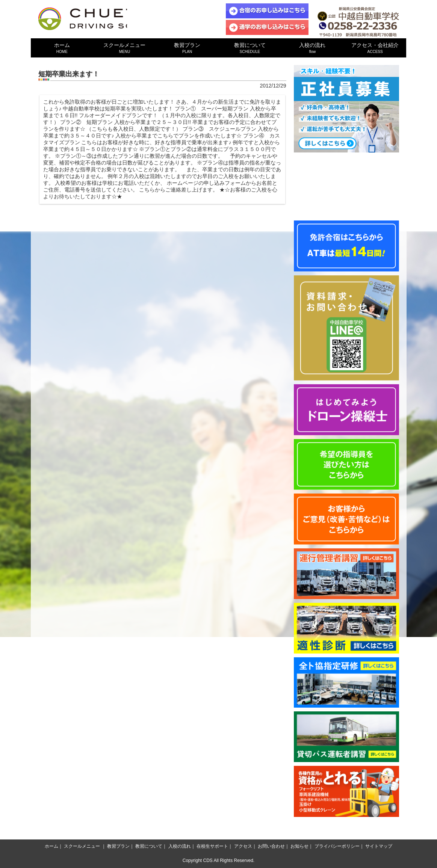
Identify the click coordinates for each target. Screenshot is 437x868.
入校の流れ (312, 48)
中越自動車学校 (100, 19)
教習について (250, 48)
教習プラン (187, 48)
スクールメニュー (125, 48)
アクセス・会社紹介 (375, 48)
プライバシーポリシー (337, 846)
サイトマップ (379, 846)
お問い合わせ (271, 846)
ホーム (62, 48)
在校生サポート (212, 846)
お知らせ (299, 846)
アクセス (243, 846)
